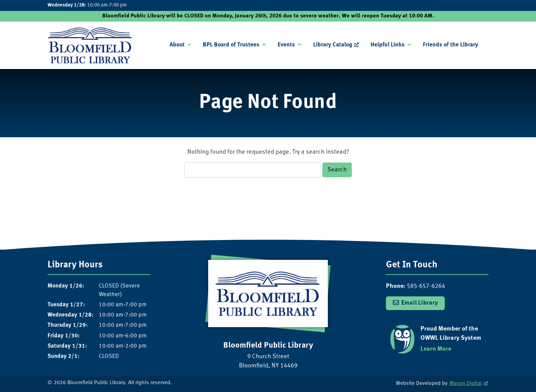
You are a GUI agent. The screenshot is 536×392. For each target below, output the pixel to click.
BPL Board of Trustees (231, 45)
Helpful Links (388, 45)
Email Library (420, 303)
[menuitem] (180, 45)
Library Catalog (333, 45)
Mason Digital (466, 384)
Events (286, 45)
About (177, 45)
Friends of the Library (451, 45)
